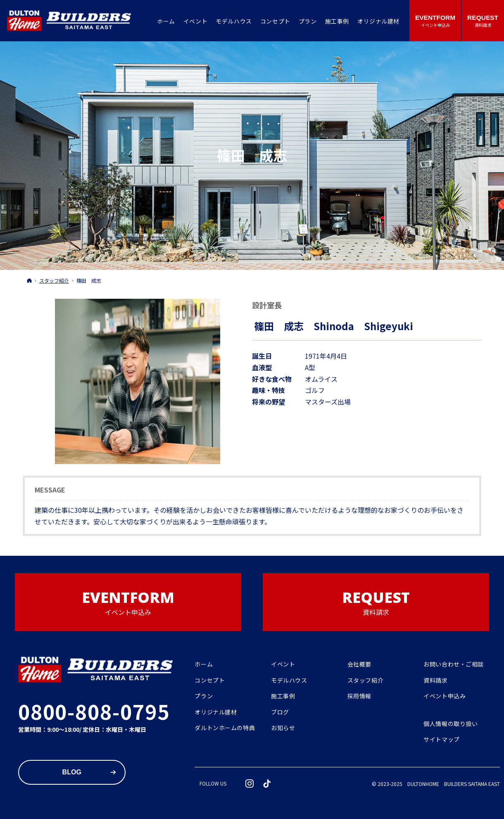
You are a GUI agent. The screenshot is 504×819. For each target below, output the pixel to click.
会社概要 (359, 664)
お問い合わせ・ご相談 (454, 664)
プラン (204, 696)
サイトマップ (441, 740)
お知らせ (283, 728)
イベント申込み (445, 696)
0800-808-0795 (94, 711)
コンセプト (210, 681)
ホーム (204, 664)
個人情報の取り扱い (451, 724)
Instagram (250, 784)
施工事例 (283, 696)
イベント (283, 664)
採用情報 (359, 696)
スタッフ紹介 (365, 681)
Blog (72, 772)
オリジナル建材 (216, 712)
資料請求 (435, 681)
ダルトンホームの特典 (225, 728)
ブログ (280, 712)
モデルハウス (289, 681)
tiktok (267, 784)
